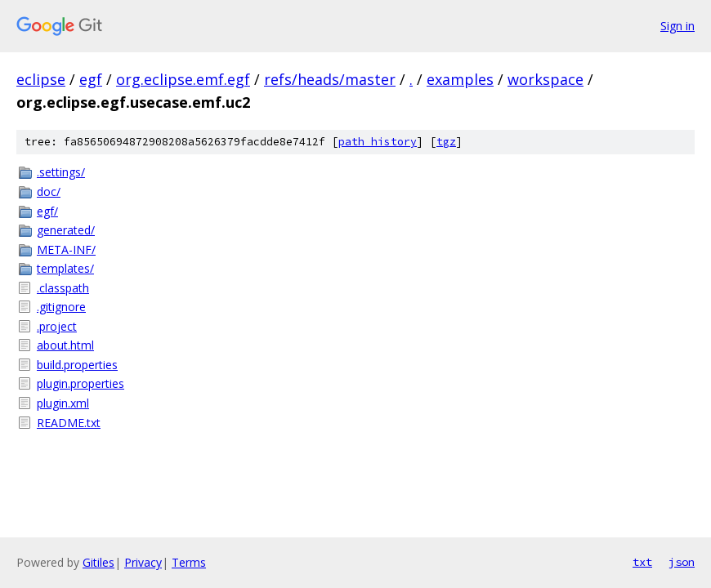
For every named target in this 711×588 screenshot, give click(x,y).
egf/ (47, 211)
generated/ (66, 230)
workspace (546, 79)
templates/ (65, 268)
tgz (446, 142)
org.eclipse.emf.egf (183, 79)
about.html (65, 345)
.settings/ (61, 172)
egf (91, 79)
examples (460, 79)
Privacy (143, 562)
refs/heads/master (330, 79)
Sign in (677, 26)
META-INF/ (66, 249)
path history (378, 142)
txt (642, 562)
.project (57, 326)
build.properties (77, 365)
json (682, 562)
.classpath (63, 288)
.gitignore (61, 307)
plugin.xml (63, 403)
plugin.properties (80, 383)
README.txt (69, 423)
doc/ (49, 192)
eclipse (41, 79)
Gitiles (98, 562)
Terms (189, 562)
